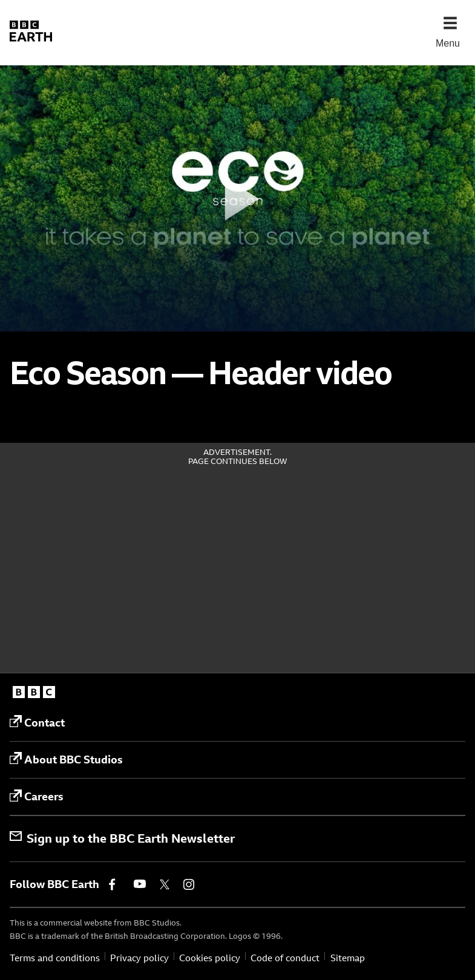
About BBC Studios (66, 759)
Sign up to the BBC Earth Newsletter (122, 838)
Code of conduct (285, 958)
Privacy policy (139, 958)
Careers (37, 797)
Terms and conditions (55, 958)
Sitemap (348, 958)
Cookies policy (210, 958)
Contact (37, 722)
